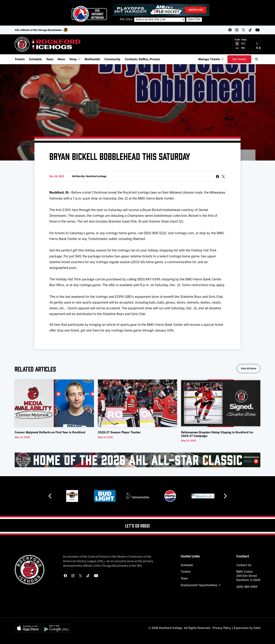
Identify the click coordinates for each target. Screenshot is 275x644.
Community (112, 60)
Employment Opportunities (201, 585)
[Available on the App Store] (28, 628)
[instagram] (237, 30)
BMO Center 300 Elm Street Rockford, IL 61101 (248, 576)
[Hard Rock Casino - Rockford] (79, 496)
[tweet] (223, 177)
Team (50, 60)
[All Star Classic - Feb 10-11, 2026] (137, 460)
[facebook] (230, 30)
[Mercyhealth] (209, 496)
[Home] (48, 44)
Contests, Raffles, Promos (142, 60)
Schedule (35, 60)
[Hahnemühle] (144, 496)
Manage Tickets (211, 60)
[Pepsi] (177, 496)
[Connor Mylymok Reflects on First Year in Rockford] (54, 403)
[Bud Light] (111, 496)
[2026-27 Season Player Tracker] (137, 403)
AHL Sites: (127, 20)
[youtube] (257, 30)
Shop (75, 60)
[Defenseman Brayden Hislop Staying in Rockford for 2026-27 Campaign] (221, 403)
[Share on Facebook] (218, 177)
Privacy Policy (222, 628)
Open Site (194, 20)
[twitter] (243, 30)
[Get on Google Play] (56, 628)
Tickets (20, 60)
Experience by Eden (247, 628)
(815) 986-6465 (247, 587)
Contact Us (244, 565)
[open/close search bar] (257, 59)
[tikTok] (250, 30)
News (61, 60)
